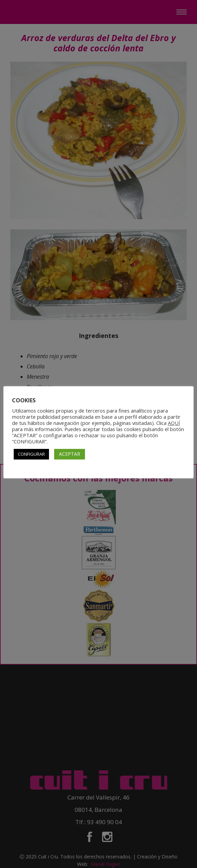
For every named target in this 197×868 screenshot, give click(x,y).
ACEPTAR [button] (70, 454)
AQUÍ (174, 423)
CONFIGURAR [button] (31, 454)
